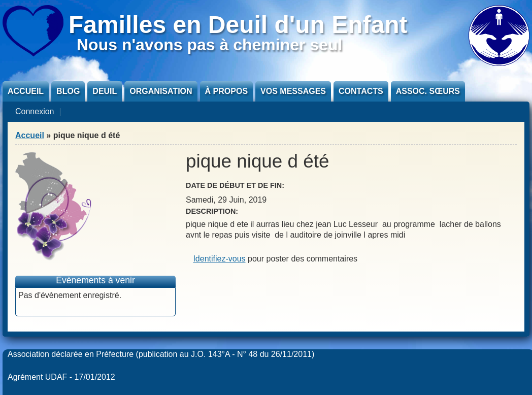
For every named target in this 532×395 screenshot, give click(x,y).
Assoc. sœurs (428, 91)
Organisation (161, 91)
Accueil (26, 91)
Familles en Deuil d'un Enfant (238, 25)
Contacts (361, 91)
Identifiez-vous (219, 259)
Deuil (105, 91)
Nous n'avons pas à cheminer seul (209, 45)
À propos (226, 91)
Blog (68, 91)
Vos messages (293, 91)
